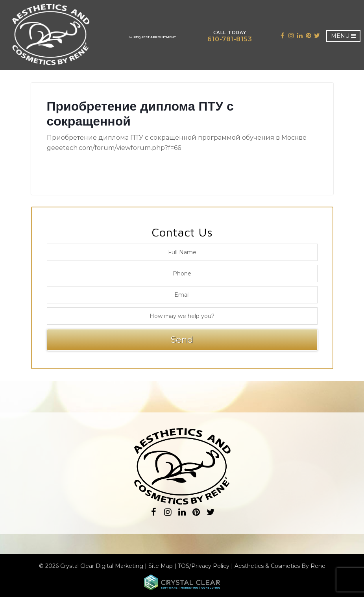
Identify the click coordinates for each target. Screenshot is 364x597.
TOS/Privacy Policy (204, 566)
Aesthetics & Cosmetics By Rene (280, 566)
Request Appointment (153, 37)
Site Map (161, 566)
